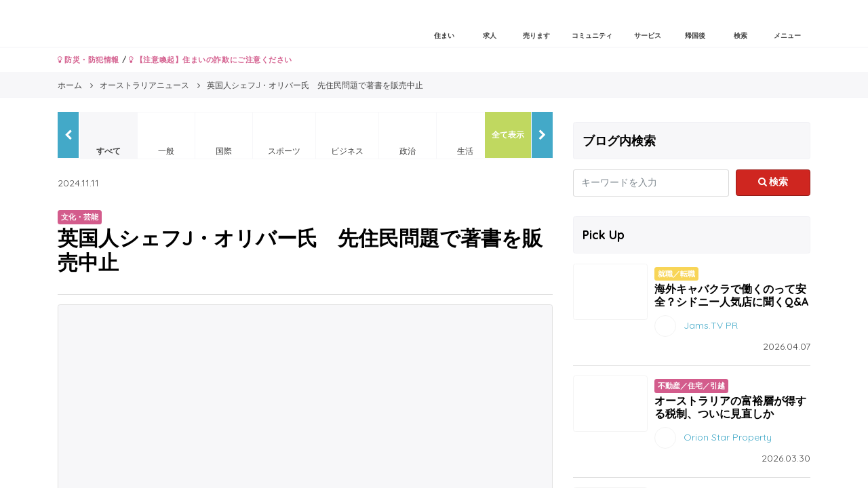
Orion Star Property (728, 437)
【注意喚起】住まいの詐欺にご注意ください (211, 60)
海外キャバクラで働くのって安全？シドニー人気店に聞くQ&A (731, 295)
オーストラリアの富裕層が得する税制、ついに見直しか (730, 407)
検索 (773, 182)
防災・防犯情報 (88, 60)
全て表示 (508, 135)
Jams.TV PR (711, 325)
